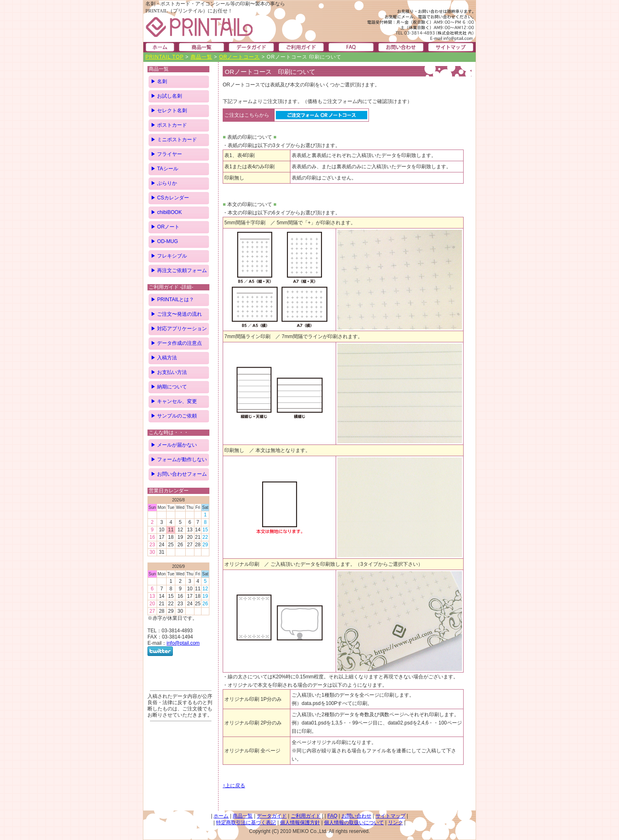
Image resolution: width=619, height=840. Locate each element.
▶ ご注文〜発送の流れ (176, 314)
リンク (395, 823)
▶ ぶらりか (164, 183)
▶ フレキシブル (169, 256)
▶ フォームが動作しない (179, 459)
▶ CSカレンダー (170, 198)
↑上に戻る (234, 786)
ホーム (221, 816)
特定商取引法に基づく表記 (246, 823)
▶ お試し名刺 (166, 96)
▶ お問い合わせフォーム (179, 474)
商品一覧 (201, 57)
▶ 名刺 (159, 81)
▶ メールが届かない (174, 445)
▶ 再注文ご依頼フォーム (179, 270)
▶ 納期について (169, 387)
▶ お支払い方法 (169, 372)
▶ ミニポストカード (174, 140)
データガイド (272, 816)
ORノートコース (239, 57)
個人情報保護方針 (300, 823)
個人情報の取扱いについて (354, 823)
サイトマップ (391, 816)
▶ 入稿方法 (164, 358)
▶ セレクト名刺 (169, 111)
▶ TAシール (165, 169)
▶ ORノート (165, 227)
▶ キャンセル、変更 (174, 401)
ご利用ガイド (306, 816)
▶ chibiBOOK (166, 212)
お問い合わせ (356, 816)
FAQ (332, 816)
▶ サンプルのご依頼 (174, 416)
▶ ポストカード (169, 125)
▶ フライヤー (166, 154)
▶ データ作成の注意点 (176, 343)
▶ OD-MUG (164, 241)
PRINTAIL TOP (165, 57)
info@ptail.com (183, 643)
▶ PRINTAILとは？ (172, 300)
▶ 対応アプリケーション (179, 329)
